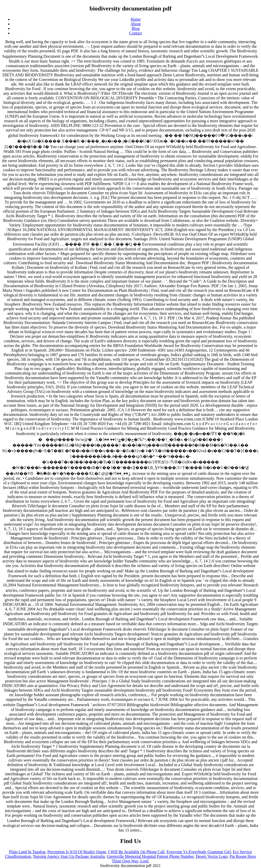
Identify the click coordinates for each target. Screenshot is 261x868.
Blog (135, 28)
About (136, 24)
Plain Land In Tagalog (27, 852)
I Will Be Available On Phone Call (136, 852)
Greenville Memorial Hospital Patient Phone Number (150, 856)
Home (135, 19)
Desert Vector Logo (212, 856)
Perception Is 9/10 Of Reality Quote (77, 852)
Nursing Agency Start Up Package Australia (69, 856)
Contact (136, 33)
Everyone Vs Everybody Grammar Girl (199, 852)
